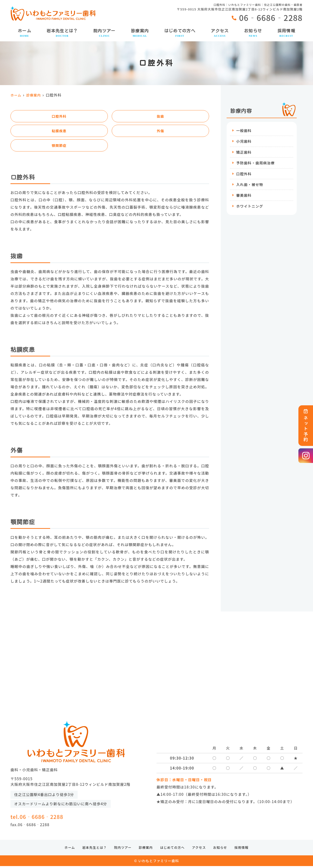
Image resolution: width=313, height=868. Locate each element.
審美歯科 (244, 196)
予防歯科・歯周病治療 (256, 163)
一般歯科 (244, 130)
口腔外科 (59, 116)
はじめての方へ (180, 33)
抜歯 (160, 116)
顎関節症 (59, 146)
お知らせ (253, 33)
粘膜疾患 (59, 131)
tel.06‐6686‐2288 (51, 817)
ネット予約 (306, 426)
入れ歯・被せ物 (250, 185)
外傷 (160, 131)
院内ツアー (104, 33)
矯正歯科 (244, 152)
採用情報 (286, 33)
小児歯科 (244, 141)
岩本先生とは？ (62, 33)
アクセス (220, 33)
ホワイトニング (250, 207)
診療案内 (140, 33)
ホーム (24, 33)
